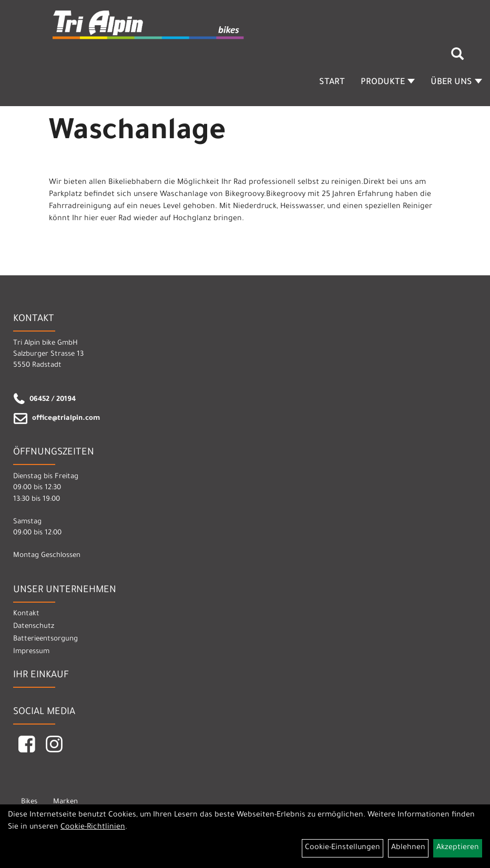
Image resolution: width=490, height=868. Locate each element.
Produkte (388, 82)
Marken (65, 802)
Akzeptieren (458, 848)
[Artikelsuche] (457, 58)
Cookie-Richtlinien (93, 828)
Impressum (31, 652)
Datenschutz (34, 627)
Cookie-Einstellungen (343, 848)
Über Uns (456, 82)
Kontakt (26, 614)
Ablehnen (408, 848)
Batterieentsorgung (45, 639)
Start (332, 82)
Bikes (29, 802)
